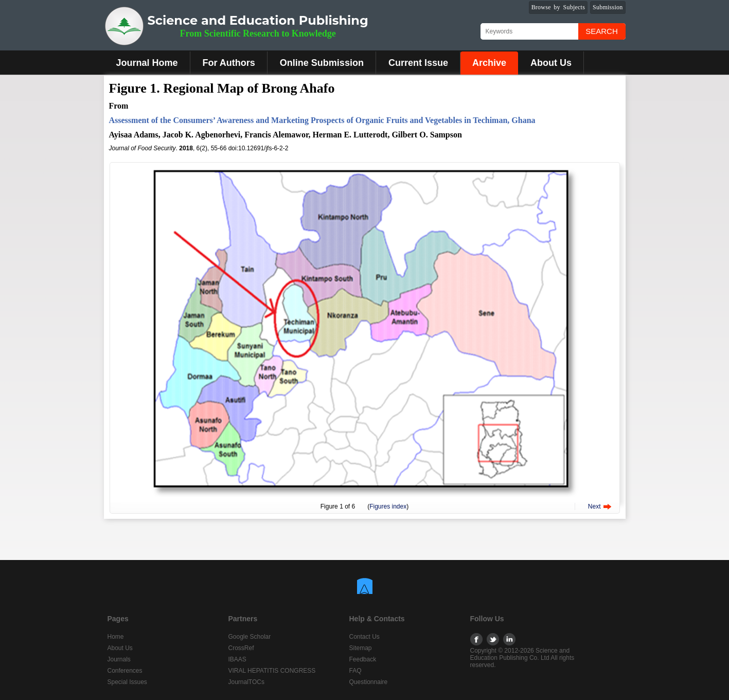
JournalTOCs (246, 682)
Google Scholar (250, 637)
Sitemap (361, 648)
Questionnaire (369, 682)
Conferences (125, 671)
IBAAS (237, 659)
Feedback (363, 659)
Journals (119, 659)
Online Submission (322, 63)
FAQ (355, 671)
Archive (489, 63)
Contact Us (364, 637)
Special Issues (127, 682)
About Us (551, 63)
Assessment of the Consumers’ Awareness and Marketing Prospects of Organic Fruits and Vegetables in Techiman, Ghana (322, 120)
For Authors (229, 63)
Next (594, 506)
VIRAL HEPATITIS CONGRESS (272, 671)
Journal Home (147, 63)
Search (602, 31)
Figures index (388, 506)
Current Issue (418, 63)
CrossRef (241, 648)
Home (116, 637)
